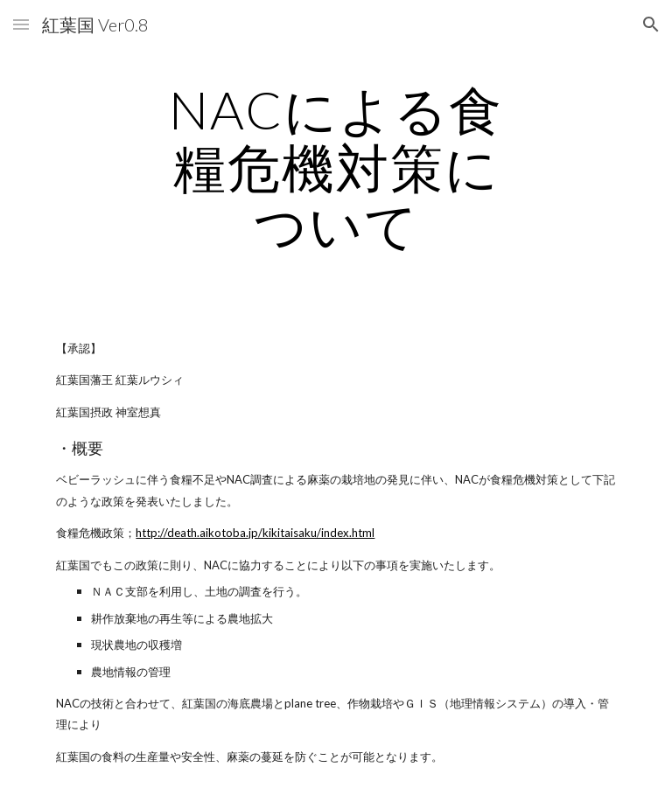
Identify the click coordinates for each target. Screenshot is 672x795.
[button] (21, 24)
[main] (336, 167)
